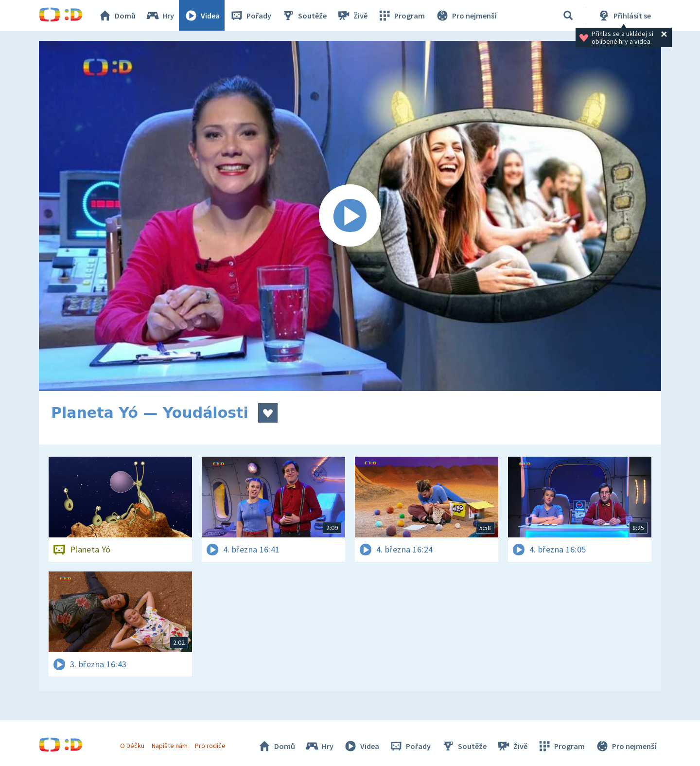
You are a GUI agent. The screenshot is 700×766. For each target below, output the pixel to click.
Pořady (251, 16)
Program (402, 16)
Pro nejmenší (466, 16)
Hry (160, 16)
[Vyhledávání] (568, 16)
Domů (117, 16)
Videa (202, 16)
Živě (352, 16)
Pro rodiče (211, 746)
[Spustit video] (350, 216)
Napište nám (170, 746)
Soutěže (304, 16)
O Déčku (132, 746)
